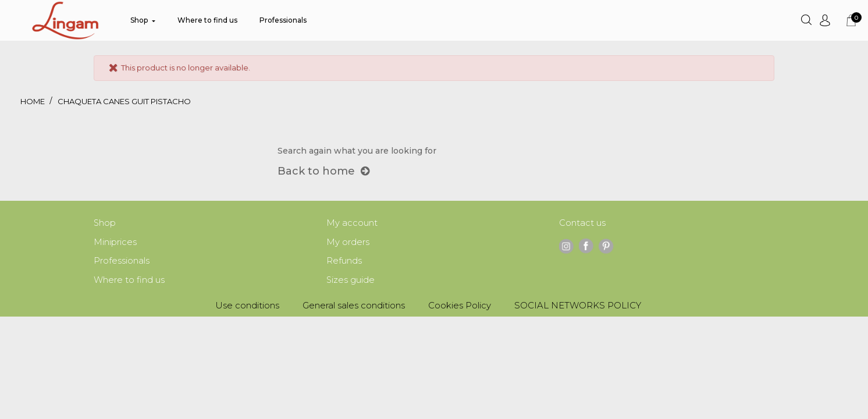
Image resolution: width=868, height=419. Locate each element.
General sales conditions (354, 308)
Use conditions (247, 308)
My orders (348, 243)
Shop (105, 223)
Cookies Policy (460, 308)
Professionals (122, 262)
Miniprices (115, 243)
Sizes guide (351, 282)
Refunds (344, 262)
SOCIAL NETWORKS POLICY (578, 308)
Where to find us (129, 282)
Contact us (582, 223)
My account (352, 223)
